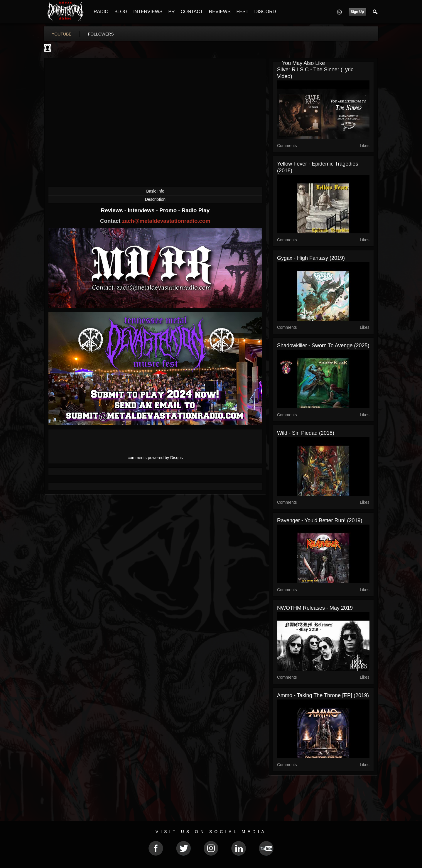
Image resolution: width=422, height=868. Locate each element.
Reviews (113, 210)
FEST (243, 12)
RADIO (101, 12)
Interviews (142, 210)
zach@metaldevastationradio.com (166, 221)
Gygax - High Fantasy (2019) (311, 258)
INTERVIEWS (148, 12)
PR (171, 12)
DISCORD (265, 12)
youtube (62, 34)
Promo (169, 210)
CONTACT (192, 12)
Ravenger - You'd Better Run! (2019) (320, 520)
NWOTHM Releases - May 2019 (315, 608)
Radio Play (196, 210)
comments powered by (155, 458)
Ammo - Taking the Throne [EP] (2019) (323, 695)
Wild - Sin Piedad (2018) (306, 433)
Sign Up (357, 12)
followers (101, 34)
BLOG (121, 12)
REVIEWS (220, 12)
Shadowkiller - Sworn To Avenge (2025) (323, 345)
